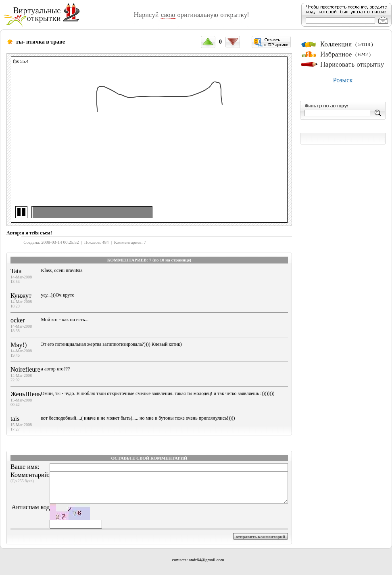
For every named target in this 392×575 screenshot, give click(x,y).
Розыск (343, 80)
